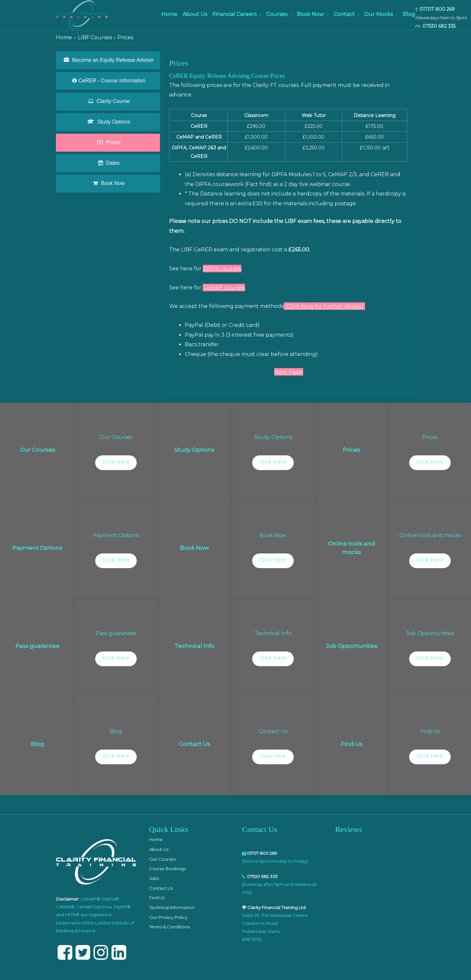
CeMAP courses (224, 287)
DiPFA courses (222, 269)
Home (169, 14)
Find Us (157, 898)
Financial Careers (234, 14)
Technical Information (172, 907)
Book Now (310, 14)
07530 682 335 (439, 26)
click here (273, 756)
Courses (277, 14)
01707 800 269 (437, 9)
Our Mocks (378, 14)
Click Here (116, 462)
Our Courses (162, 859)
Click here (430, 756)
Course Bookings (167, 869)
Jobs (154, 878)
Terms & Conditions (169, 927)
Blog (409, 14)
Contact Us (161, 888)
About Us (195, 14)
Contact (344, 14)
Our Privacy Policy (168, 917)
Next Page (289, 372)
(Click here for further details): (324, 306)
